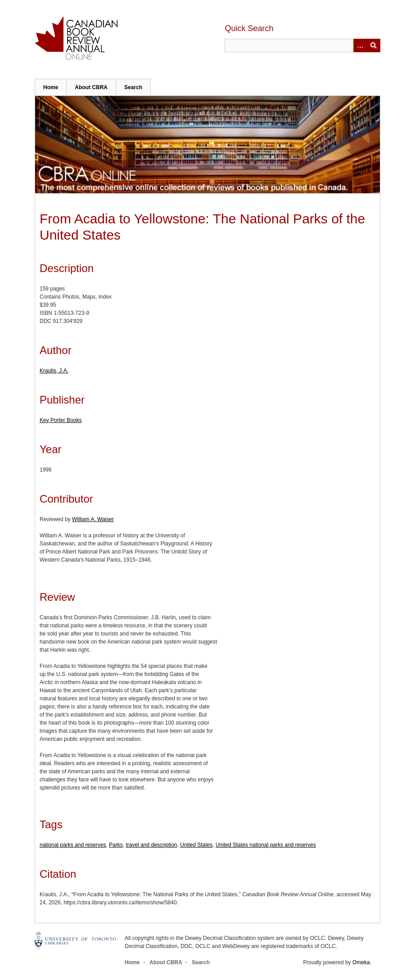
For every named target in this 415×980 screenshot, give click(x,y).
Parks (116, 845)
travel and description (151, 845)
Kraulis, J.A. (54, 371)
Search (133, 87)
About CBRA (91, 87)
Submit (374, 45)
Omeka (361, 962)
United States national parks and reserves (266, 845)
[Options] (360, 45)
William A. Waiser (93, 519)
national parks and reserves (73, 845)
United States (196, 845)
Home (51, 87)
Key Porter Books (61, 420)
